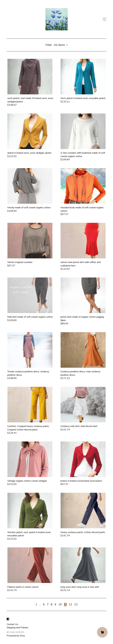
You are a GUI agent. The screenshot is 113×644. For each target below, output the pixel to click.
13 (76, 604)
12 (70, 604)
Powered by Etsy (16, 636)
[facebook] (8, 619)
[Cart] (102, 632)
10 (60, 604)
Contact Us (12, 624)
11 (65, 604)
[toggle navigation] (105, 19)
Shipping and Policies (18, 628)
